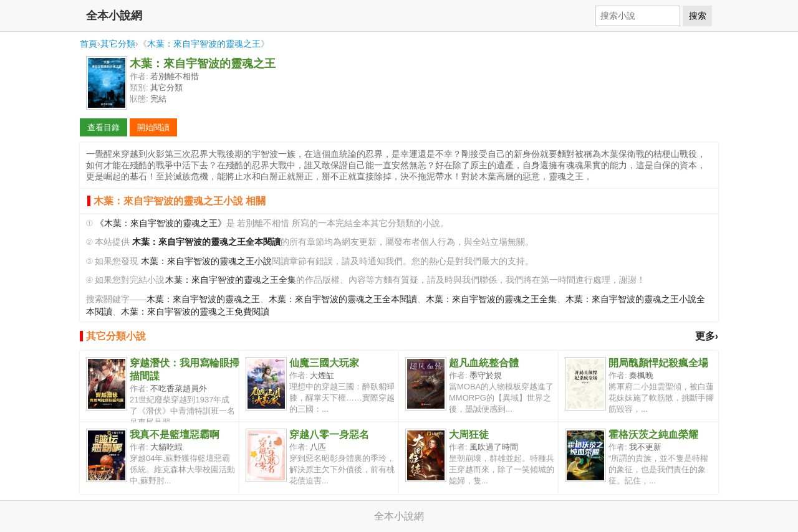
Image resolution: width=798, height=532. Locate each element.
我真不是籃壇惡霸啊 (175, 435)
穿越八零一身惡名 (329, 435)
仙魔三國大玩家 (324, 363)
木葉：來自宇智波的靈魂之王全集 (231, 280)
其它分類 (118, 44)
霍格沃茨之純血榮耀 (653, 435)
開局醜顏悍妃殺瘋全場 (658, 363)
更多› (707, 336)
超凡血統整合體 (484, 363)
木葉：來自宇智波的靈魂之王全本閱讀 (343, 299)
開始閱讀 (153, 127)
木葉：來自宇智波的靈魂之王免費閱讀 (195, 312)
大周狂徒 (469, 435)
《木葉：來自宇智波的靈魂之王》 (161, 223)
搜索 (698, 16)
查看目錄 (103, 127)
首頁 (89, 44)
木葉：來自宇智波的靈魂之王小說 (206, 261)
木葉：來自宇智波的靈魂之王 (204, 44)
